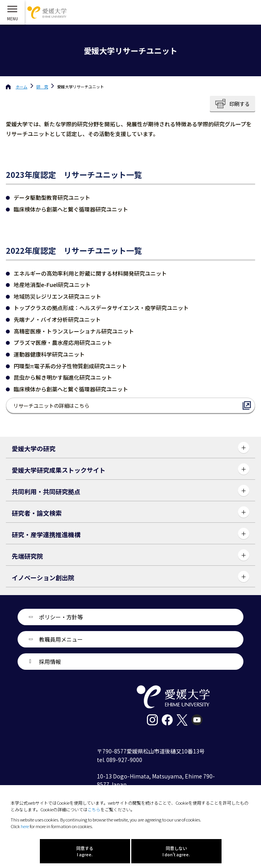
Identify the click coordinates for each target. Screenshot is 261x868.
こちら (94, 809)
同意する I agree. (85, 851)
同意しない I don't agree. (176, 851)
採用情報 (50, 662)
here (25, 826)
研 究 (42, 87)
